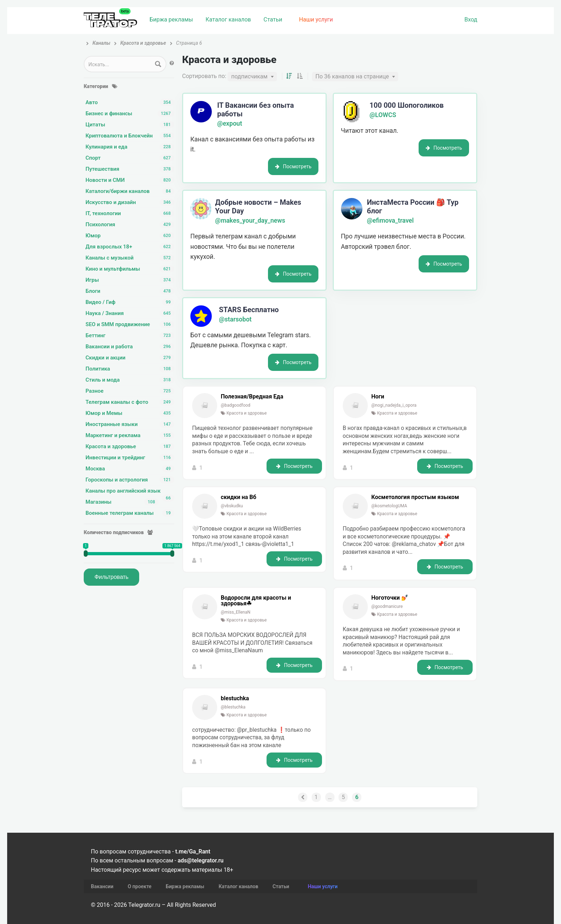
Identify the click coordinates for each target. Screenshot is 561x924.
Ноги (378, 397)
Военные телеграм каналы (130, 513)
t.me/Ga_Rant (193, 852)
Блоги (130, 291)
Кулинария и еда (130, 147)
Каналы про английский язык (130, 491)
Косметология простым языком (415, 497)
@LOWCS (383, 115)
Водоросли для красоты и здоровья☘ (256, 601)
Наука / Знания (130, 313)
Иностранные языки (130, 424)
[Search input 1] (118, 64)
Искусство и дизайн (130, 202)
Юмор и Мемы (130, 413)
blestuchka (235, 698)
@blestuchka (233, 707)
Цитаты (130, 125)
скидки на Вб (238, 497)
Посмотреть (293, 166)
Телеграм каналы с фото (130, 402)
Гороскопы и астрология (130, 480)
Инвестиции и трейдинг (130, 458)
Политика (130, 369)
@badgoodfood (236, 405)
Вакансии (102, 886)
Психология (130, 224)
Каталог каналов (228, 20)
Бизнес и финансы (130, 113)
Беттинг (130, 335)
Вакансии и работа (130, 347)
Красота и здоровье (130, 446)
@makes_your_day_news (250, 221)
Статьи (273, 20)
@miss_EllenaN (236, 612)
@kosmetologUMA (389, 506)
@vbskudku (232, 506)
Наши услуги (316, 20)
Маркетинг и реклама (130, 435)
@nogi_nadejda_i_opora (394, 405)
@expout (230, 124)
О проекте (140, 886)
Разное (130, 391)
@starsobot (235, 319)
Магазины (122, 502)
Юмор (130, 236)
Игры (130, 280)
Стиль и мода (130, 380)
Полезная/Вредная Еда (252, 397)
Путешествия (130, 169)
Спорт (130, 158)
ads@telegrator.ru (200, 860)
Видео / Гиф (130, 302)
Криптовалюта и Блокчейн (130, 136)
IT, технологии (130, 213)
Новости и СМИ (130, 180)
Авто (130, 102)
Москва (130, 469)
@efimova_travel (391, 221)
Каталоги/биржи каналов (130, 191)
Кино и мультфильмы (130, 269)
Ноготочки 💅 (390, 598)
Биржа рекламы (171, 20)
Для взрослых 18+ (130, 247)
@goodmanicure (387, 606)
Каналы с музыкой (130, 258)
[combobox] (252, 77)
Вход (471, 20)
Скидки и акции (130, 358)
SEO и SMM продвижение (130, 324)
